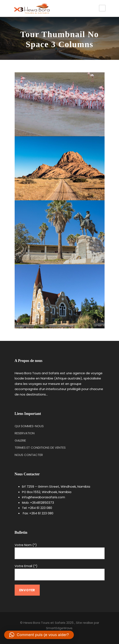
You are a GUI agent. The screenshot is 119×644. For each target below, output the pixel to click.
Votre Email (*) (60, 572)
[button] (39, 635)
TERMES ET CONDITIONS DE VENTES (40, 448)
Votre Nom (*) (60, 551)
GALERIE (20, 440)
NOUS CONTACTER (29, 455)
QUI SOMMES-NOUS (29, 426)
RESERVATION (25, 433)
